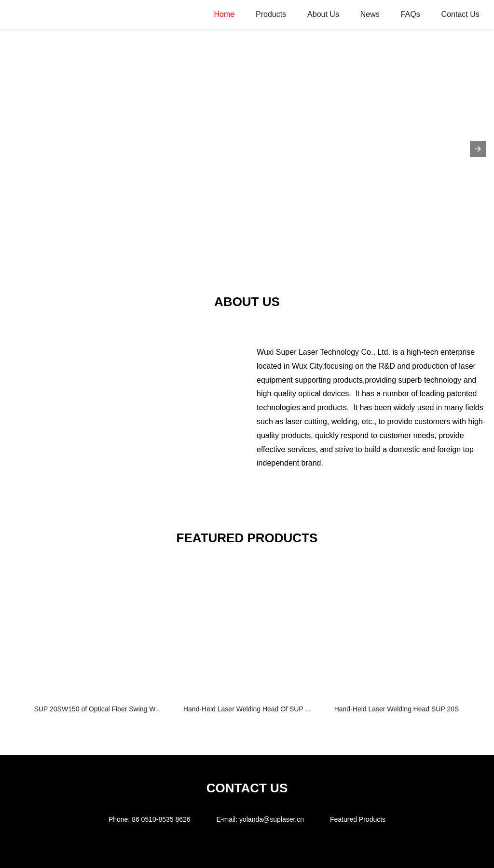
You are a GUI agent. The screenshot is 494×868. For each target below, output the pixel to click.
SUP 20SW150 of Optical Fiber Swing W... (98, 709)
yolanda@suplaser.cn (272, 819)
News (370, 14)
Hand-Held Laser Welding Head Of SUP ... (247, 709)
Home (224, 14)
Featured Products (358, 819)
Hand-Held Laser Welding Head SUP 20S (397, 709)
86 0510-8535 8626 (161, 819)
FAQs (411, 14)
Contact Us (460, 14)
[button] (478, 149)
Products (271, 14)
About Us (323, 14)
